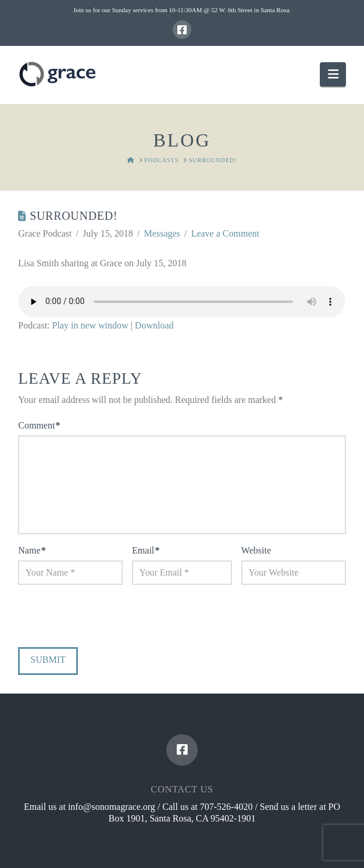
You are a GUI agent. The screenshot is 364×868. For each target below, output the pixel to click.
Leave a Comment (225, 233)
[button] (333, 74)
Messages (162, 233)
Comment (39, 425)
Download (154, 325)
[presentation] (97, 619)
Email (146, 550)
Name (32, 550)
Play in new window (90, 325)
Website (256, 550)
